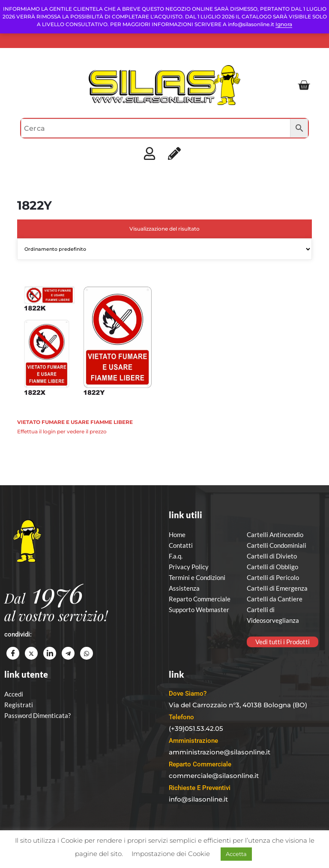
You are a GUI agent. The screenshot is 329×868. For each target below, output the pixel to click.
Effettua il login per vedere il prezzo (62, 431)
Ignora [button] (284, 24)
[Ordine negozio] (164, 249)
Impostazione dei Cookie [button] (171, 854)
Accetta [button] (236, 854)
